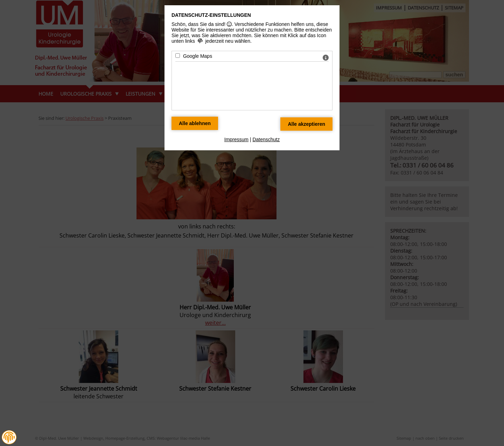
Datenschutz (266, 139)
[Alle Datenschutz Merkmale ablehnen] (195, 123)
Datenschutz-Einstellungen (211, 15)
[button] (9, 437)
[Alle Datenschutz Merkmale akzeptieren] (306, 124)
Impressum (236, 139)
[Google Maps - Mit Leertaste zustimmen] (178, 56)
